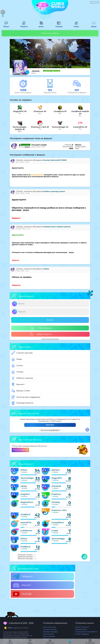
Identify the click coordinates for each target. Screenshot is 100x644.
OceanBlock (58, 523)
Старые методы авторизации (50, 339)
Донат (41, 26)
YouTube (22, 594)
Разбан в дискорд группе (54, 191)
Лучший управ (39, 145)
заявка (46, 269)
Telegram (23, 577)
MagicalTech (27, 502)
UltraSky (56, 502)
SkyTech (56, 470)
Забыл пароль (40, 334)
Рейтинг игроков (22, 378)
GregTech (25, 494)
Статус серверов (82, 634)
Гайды (76, 26)
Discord (22, 585)
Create (55, 531)
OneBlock (25, 514)
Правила (24, 26)
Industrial (56, 486)
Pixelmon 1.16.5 (59, 510)
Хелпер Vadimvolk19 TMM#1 (55, 160)
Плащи (17, 372)
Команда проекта (22, 403)
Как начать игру (50, 627)
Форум (6, 26)
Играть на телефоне (50, 33)
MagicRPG (57, 478)
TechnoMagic (27, 478)
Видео (94, 26)
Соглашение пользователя (86, 632)
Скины (17, 366)
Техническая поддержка (26, 397)
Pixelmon (56, 494)
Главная (10, 642)
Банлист (18, 385)
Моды (17, 359)
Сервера (59, 26)
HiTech (24, 470)
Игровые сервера (50, 632)
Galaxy (24, 486)
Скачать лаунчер (22, 353)
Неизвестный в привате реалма (57, 227)
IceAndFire (26, 523)
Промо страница (82, 627)
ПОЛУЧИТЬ (20, 450)
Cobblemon (26, 531)
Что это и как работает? (50, 430)
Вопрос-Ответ (21, 391)
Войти (50, 320)
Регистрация (41, 328)
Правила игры (81, 629)
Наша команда (49, 636)
